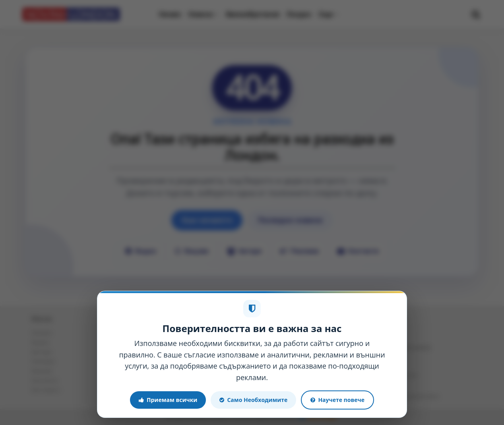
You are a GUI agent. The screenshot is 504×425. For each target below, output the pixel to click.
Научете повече (337, 400)
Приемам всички (168, 400)
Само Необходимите (253, 400)
